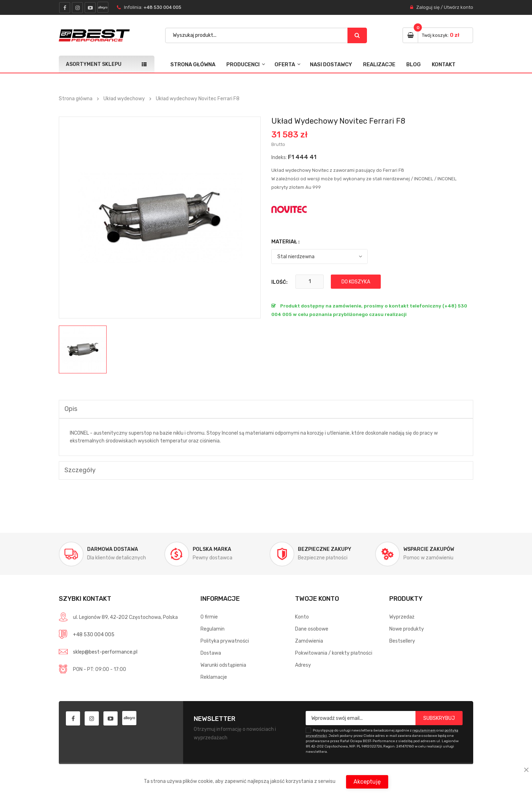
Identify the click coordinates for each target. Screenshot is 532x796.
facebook (65, 8)
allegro (103, 7)
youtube (90, 8)
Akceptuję (367, 782)
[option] (83, 349)
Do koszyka (356, 282)
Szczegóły (80, 470)
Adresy (303, 665)
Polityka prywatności (225, 641)
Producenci (243, 64)
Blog (414, 64)
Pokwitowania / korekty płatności (334, 653)
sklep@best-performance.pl (105, 652)
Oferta (285, 64)
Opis (71, 409)
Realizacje (379, 64)
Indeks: (279, 157)
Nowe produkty (407, 629)
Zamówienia (309, 641)
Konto (302, 617)
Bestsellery (402, 641)
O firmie (209, 617)
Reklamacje (214, 677)
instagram (77, 8)
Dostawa (211, 653)
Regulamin (213, 629)
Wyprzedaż (402, 617)
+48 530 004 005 (162, 7)
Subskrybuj (439, 718)
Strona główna (193, 64)
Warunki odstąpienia (223, 665)
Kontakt (444, 64)
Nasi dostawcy (331, 64)
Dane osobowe (312, 629)
